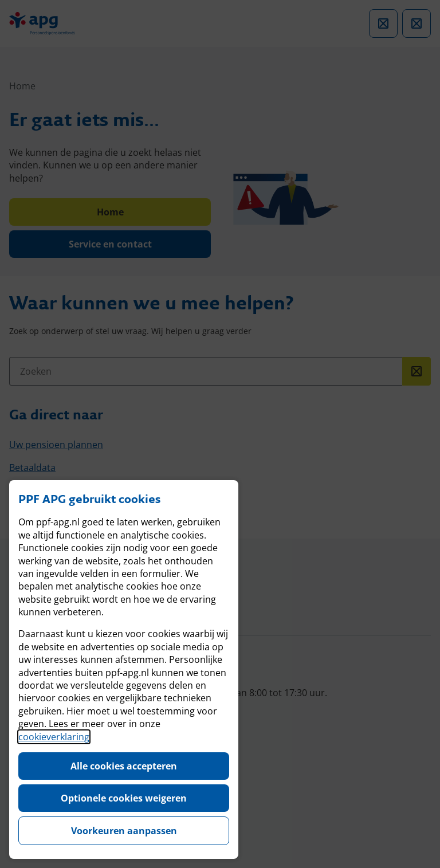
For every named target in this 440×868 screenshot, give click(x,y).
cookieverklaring (54, 737)
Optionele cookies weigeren (124, 798)
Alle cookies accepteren (124, 766)
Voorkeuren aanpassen (124, 831)
